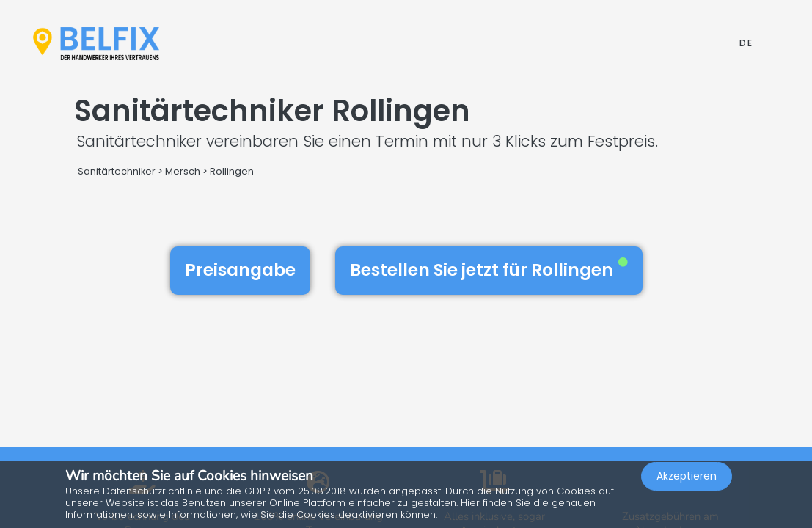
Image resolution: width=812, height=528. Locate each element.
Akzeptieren (687, 488)
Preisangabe (240, 270)
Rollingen (232, 171)
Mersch (183, 171)
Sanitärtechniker (117, 171)
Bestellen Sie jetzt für (489, 270)
